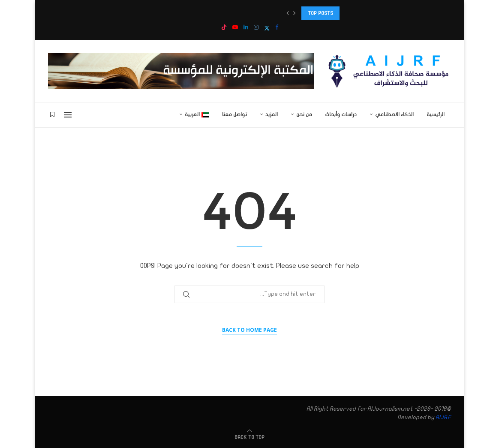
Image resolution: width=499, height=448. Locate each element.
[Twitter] (267, 28)
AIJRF (443, 417)
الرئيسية (436, 114)
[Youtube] (235, 28)
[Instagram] (256, 28)
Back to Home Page (249, 330)
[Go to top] (249, 437)
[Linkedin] (246, 28)
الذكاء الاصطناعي (394, 114)
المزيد (272, 114)
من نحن (304, 114)
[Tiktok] (224, 28)
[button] (288, 13)
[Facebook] (277, 28)
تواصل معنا (234, 114)
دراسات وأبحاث (341, 114)
